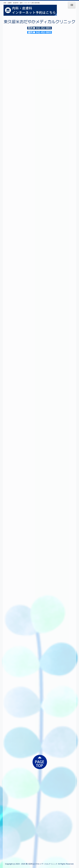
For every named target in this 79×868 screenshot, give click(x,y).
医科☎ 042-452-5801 (40, 28)
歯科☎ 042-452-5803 (40, 32)
